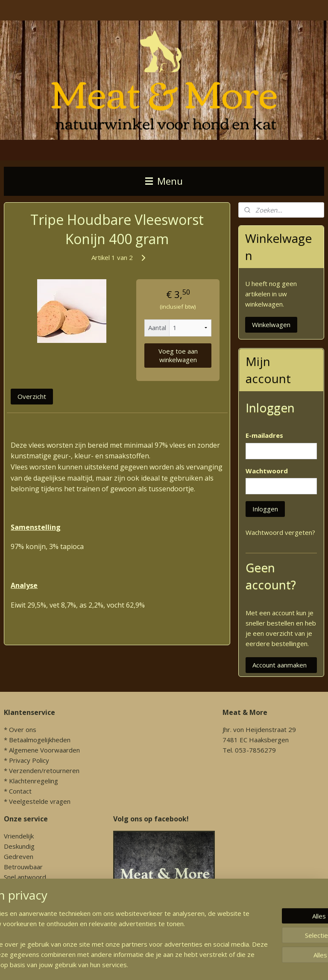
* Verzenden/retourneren (42, 770)
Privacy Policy (29, 760)
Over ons (23, 729)
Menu (164, 181)
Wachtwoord (267, 471)
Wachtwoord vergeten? (280, 532)
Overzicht (32, 396)
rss (230, 964)
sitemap (212, 964)
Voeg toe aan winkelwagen (178, 355)
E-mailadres (264, 435)
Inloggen (265, 509)
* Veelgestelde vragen (37, 801)
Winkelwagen (271, 325)
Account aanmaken (280, 665)
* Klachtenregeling (31, 781)
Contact (20, 791)
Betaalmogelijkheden (40, 740)
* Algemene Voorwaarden (42, 750)
